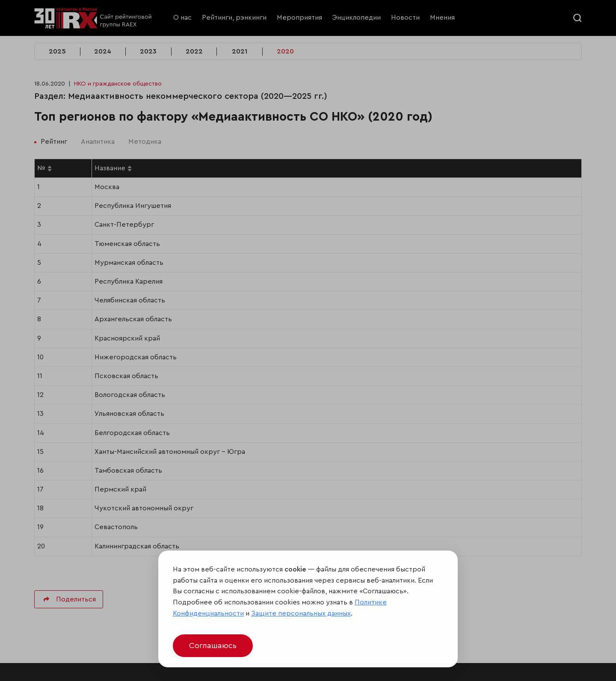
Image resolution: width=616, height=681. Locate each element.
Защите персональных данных (301, 613)
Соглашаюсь (213, 645)
